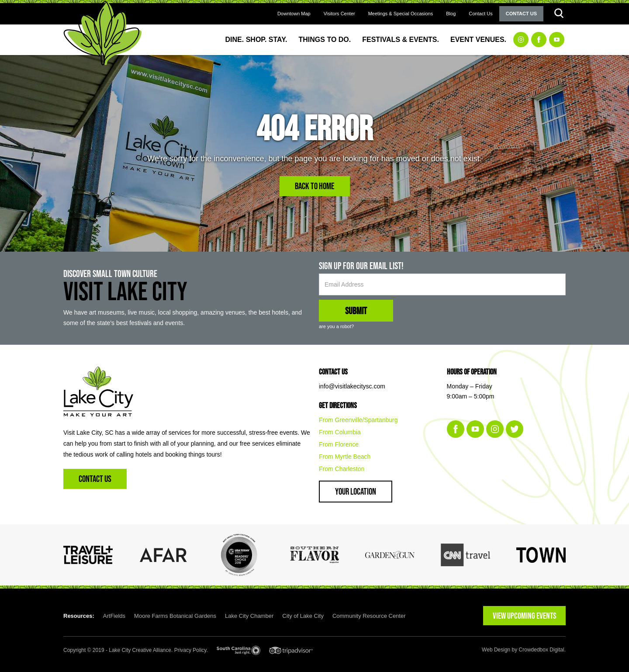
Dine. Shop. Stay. (256, 40)
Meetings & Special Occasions (401, 14)
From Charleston (342, 469)
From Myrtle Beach (345, 457)
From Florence (339, 444)
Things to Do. (325, 40)
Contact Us (480, 14)
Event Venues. (478, 40)
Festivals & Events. (401, 40)
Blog (451, 14)
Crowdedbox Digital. (542, 650)
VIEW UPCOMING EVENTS (524, 616)
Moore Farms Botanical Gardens (175, 616)
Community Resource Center (369, 616)
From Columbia (340, 432)
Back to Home (315, 186)
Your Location (356, 491)
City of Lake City (303, 616)
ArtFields (114, 616)
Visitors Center (339, 14)
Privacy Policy (190, 650)
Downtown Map (294, 14)
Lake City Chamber (249, 616)
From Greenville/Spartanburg (358, 420)
